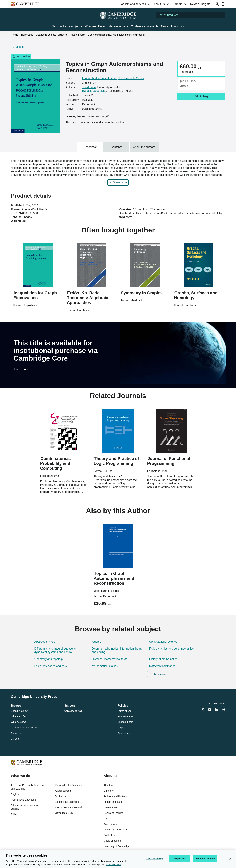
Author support (63, 791)
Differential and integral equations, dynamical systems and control (56, 650)
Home (15, 35)
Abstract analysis (45, 642)
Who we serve (19, 722)
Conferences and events (24, 728)
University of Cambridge (116, 846)
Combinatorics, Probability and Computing (56, 463)
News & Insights (200, 4)
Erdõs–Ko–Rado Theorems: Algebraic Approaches (88, 298)
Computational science (163, 642)
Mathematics (78, 35)
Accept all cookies (205, 859)
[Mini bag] (223, 4)
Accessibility (124, 733)
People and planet (113, 802)
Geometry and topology (49, 659)
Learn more (21, 369)
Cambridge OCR (64, 813)
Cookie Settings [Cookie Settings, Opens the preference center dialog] (155, 859)
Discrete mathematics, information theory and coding (116, 35)
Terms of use (125, 711)
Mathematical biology (105, 666)
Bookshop (60, 796)
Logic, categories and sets (51, 666)
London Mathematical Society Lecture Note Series (113, 78)
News (165, 26)
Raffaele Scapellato (94, 91)
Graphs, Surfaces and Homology (196, 295)
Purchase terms (126, 716)
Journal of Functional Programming (169, 461)
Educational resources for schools (25, 807)
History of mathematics (163, 659)
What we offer (18, 716)
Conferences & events (145, 26)
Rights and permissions (116, 830)
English (15, 794)
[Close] (230, 859)
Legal (121, 728)
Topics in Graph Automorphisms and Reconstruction (114, 578)
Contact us (109, 835)
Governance (110, 807)
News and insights (113, 813)
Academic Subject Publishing (52, 35)
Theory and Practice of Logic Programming (116, 461)
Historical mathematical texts (109, 659)
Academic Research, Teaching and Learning (27, 787)
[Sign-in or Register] (217, 4)
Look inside (21, 57)
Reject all (179, 859)
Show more (120, 182)
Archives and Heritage (115, 796)
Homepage (27, 35)
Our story (109, 791)
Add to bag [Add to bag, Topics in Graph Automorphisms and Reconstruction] (201, 96)
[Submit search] (222, 15)
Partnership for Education (69, 785)
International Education (23, 800)
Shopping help (125, 722)
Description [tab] (90, 147)
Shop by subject (20, 711)
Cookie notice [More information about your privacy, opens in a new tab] (113, 864)
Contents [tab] (116, 147)
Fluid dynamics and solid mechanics (171, 649)
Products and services (132, 4)
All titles (20, 47)
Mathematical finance (162, 666)
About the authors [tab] (144, 147)
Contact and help (73, 711)
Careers (177, 4)
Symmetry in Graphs (141, 293)
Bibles (14, 814)
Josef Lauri (89, 87)
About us (159, 4)
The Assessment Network (69, 807)
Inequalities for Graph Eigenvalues (35, 295)
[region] (118, 859)
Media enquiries (112, 841)
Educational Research (67, 802)
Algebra (96, 642)
